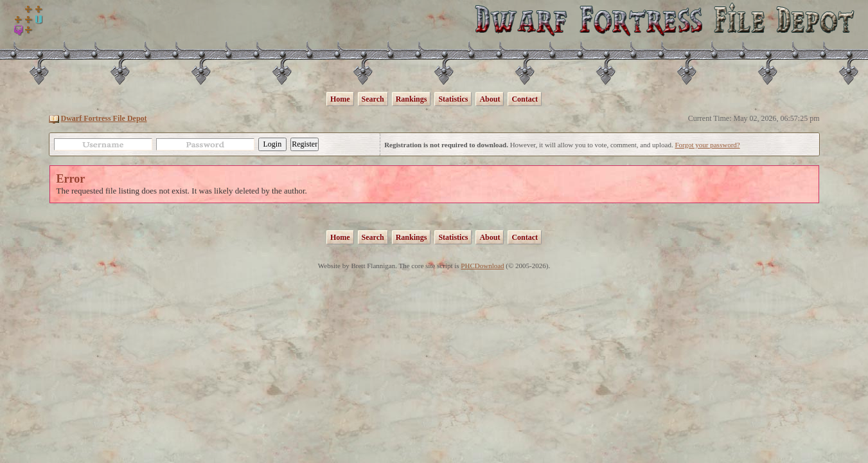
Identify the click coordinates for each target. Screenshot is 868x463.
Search (373, 99)
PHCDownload (482, 266)
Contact (525, 99)
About (490, 99)
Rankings (412, 99)
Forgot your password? (707, 145)
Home (340, 99)
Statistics (453, 99)
